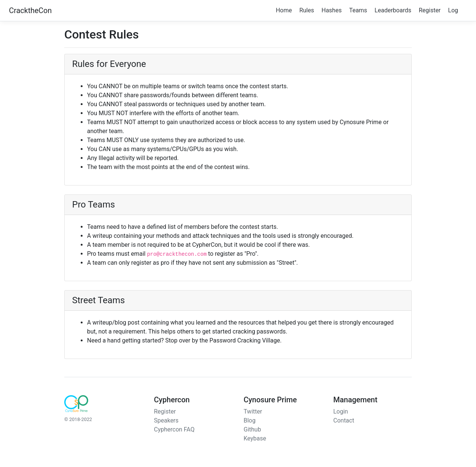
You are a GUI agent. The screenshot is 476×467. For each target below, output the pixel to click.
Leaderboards (393, 10)
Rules (307, 10)
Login (341, 411)
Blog (250, 420)
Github (252, 429)
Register (430, 10)
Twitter (253, 411)
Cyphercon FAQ (174, 429)
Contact (344, 420)
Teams (358, 10)
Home (284, 10)
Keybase (255, 438)
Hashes (331, 10)
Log (453, 10)
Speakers (166, 420)
